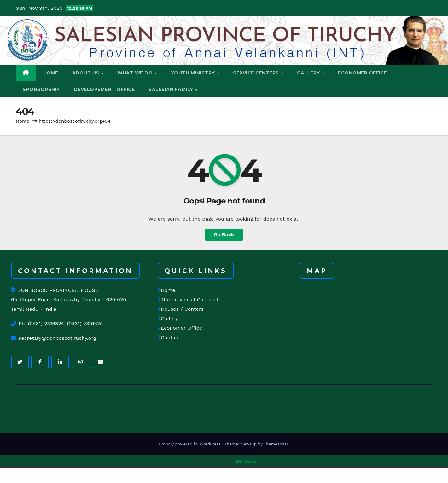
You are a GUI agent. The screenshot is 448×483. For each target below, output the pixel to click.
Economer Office (180, 328)
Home (23, 121)
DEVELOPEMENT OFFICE (104, 89)
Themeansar (276, 444)
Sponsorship (41, 89)
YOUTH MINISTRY (194, 73)
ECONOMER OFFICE (363, 73)
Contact (169, 338)
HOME (51, 73)
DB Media (246, 461)
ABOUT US (87, 73)
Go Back (224, 235)
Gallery (168, 319)
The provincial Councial (188, 300)
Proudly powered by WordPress (191, 444)
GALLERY (309, 73)
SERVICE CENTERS (257, 73)
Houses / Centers (181, 309)
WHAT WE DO (136, 73)
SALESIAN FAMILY (172, 89)
